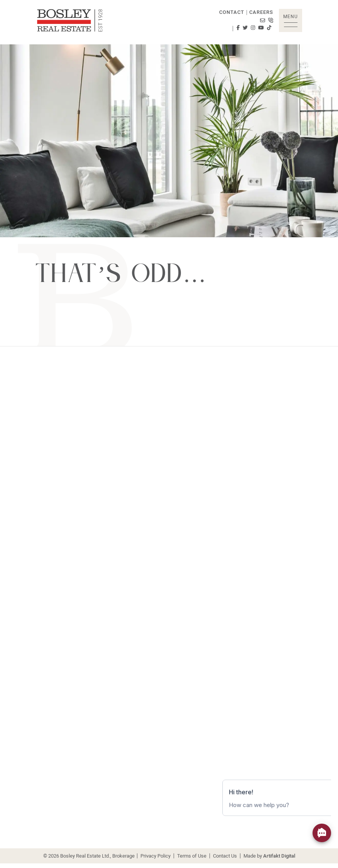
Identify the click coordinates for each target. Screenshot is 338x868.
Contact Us (225, 856)
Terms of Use (192, 856)
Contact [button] (232, 12)
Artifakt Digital (279, 856)
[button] (291, 20)
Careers (261, 12)
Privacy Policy (155, 856)
